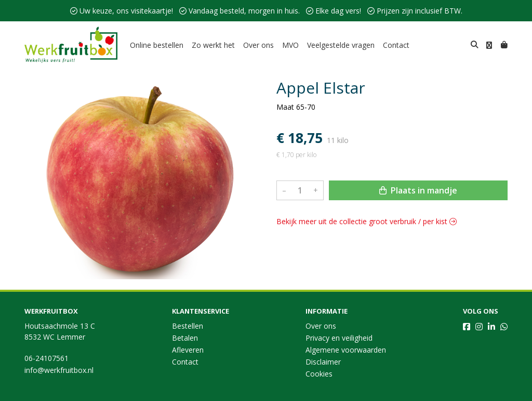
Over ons (258, 45)
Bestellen (188, 326)
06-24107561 (46, 358)
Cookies (319, 374)
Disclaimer (323, 362)
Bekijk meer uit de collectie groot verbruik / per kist (367, 221)
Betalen (185, 338)
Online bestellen (157, 45)
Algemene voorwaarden (346, 350)
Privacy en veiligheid (339, 338)
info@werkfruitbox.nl (59, 370)
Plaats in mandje (418, 190)
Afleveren (188, 350)
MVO (290, 45)
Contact (396, 45)
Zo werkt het (213, 45)
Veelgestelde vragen (341, 45)
